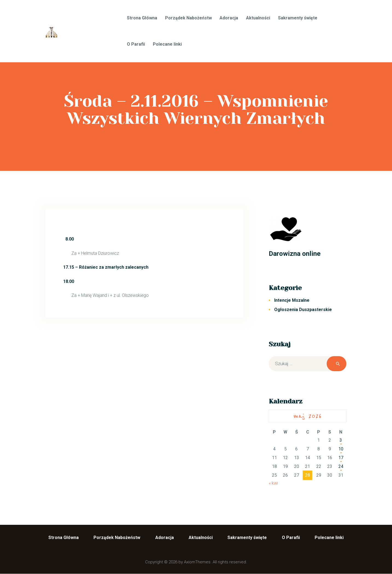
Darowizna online (295, 254)
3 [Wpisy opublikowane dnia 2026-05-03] (341, 440)
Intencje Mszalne (292, 300)
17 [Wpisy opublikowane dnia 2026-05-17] (341, 458)
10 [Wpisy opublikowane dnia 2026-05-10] (341, 449)
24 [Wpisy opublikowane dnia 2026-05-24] (341, 466)
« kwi (273, 483)
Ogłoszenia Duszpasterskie (303, 310)
